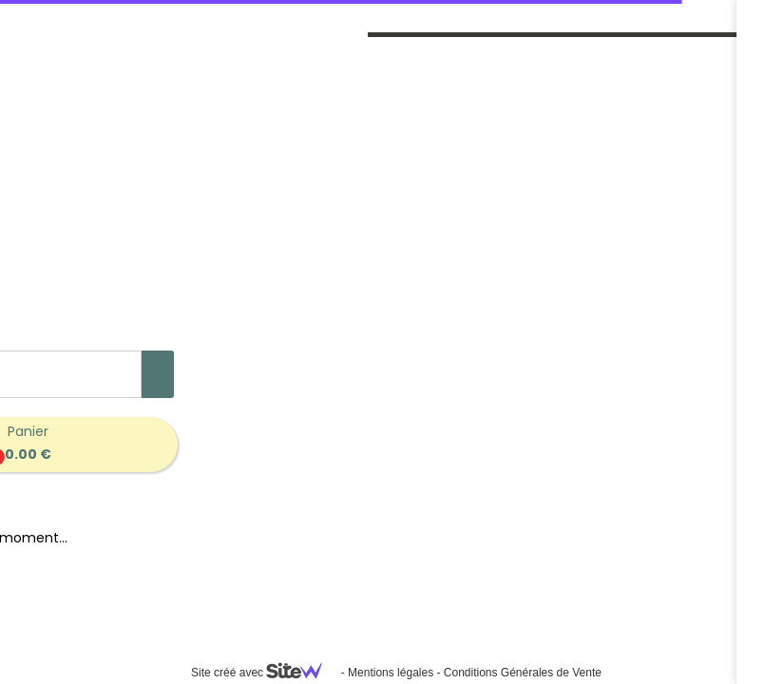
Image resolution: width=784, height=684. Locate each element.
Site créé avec (264, 673)
